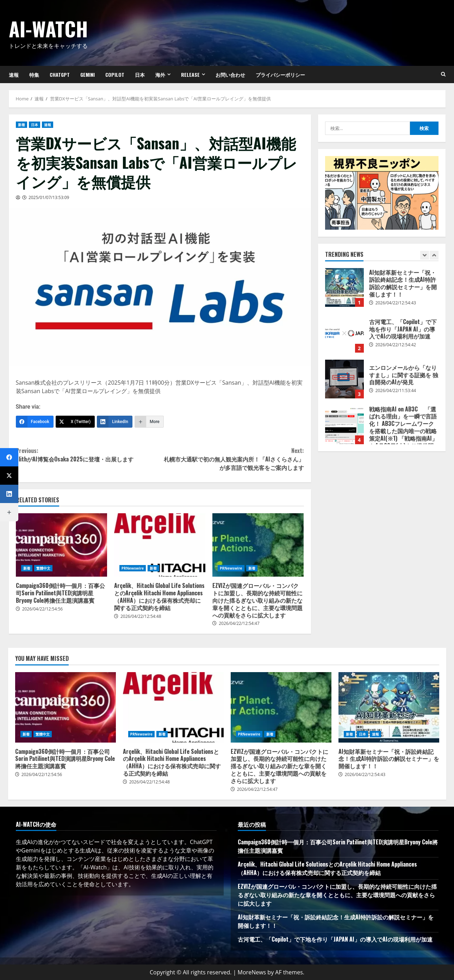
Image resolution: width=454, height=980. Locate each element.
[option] (382, 291)
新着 (21, 125)
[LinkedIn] (115, 422)
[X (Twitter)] (75, 422)
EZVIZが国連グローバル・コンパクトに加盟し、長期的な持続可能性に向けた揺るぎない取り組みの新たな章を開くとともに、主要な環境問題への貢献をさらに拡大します (258, 545)
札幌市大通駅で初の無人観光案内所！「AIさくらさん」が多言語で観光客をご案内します (232, 459)
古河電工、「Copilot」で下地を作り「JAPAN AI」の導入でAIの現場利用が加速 (344, 333)
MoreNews (252, 972)
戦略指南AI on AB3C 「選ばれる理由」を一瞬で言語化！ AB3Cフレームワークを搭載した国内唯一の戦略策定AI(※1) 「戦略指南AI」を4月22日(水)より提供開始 (344, 425)
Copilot (115, 75)
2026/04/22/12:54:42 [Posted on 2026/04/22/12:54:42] (396, 345)
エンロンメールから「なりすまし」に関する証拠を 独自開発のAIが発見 (344, 379)
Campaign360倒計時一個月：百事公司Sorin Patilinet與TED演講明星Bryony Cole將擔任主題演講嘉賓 (61, 545)
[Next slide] (434, 255)
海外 (160, 75)
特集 (34, 75)
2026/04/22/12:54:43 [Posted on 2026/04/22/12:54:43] (396, 303)
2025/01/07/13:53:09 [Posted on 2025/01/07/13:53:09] (49, 197)
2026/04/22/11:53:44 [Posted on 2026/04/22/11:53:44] (396, 390)
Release (190, 75)
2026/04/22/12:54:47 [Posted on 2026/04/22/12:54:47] (239, 623)
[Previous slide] (425, 255)
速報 (48, 125)
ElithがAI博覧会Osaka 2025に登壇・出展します (88, 455)
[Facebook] (35, 422)
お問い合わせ (230, 75)
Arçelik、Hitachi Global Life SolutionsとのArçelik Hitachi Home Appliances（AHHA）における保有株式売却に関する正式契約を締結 (160, 545)
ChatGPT (60, 75)
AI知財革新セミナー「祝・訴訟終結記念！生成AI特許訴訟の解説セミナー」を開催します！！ (344, 287)
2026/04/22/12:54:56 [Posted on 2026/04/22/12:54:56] (43, 609)
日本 (140, 75)
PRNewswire (133, 568)
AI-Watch (48, 28)
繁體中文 (43, 568)
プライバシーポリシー (280, 75)
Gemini (88, 75)
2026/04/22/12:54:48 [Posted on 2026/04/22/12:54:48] (141, 616)
